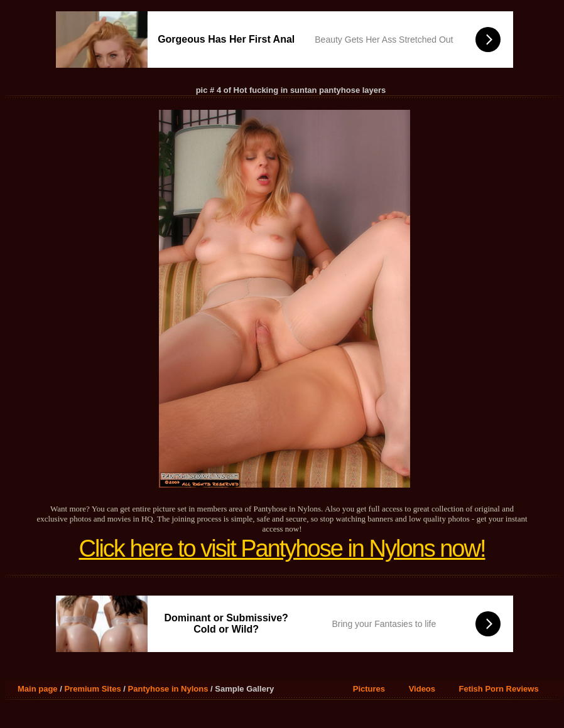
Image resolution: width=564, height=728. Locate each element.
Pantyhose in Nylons (168, 689)
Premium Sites (92, 689)
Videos (422, 689)
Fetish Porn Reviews (499, 689)
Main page (38, 689)
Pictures (369, 689)
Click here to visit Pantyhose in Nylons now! (282, 549)
